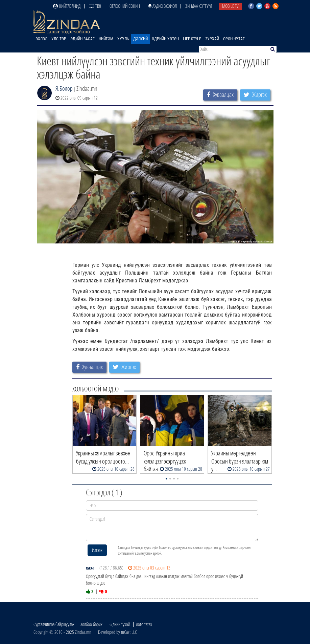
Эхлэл (41, 39)
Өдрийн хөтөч (165, 39)
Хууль (123, 39)
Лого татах (144, 624)
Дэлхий (140, 39)
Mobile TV (230, 6)
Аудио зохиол (163, 6)
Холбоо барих (91, 624)
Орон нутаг (234, 39)
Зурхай (212, 39)
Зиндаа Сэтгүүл (199, 6)
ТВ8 (95, 6)
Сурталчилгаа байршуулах (54, 624)
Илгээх (97, 550)
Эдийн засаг (82, 39)
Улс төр (59, 39)
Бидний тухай (119, 624)
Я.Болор (64, 88)
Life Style (192, 39)
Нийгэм (106, 39)
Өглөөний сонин (125, 6)
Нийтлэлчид (67, 6)
